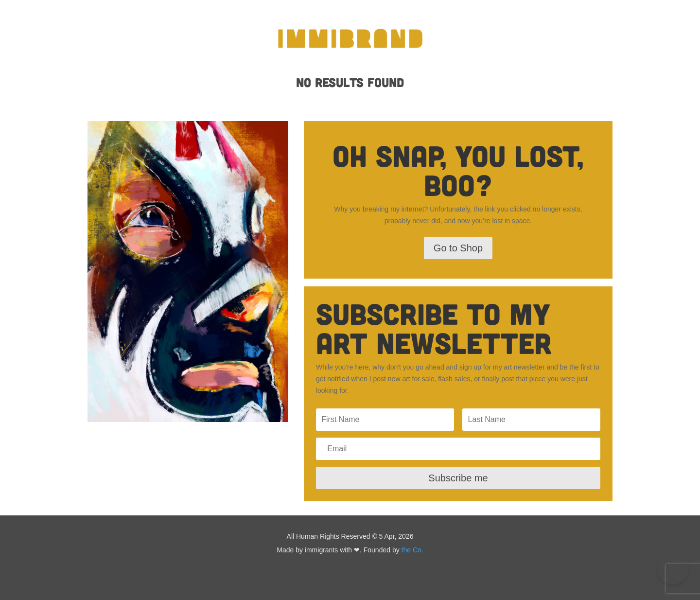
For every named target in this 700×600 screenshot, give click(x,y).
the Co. (412, 550)
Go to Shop (458, 248)
